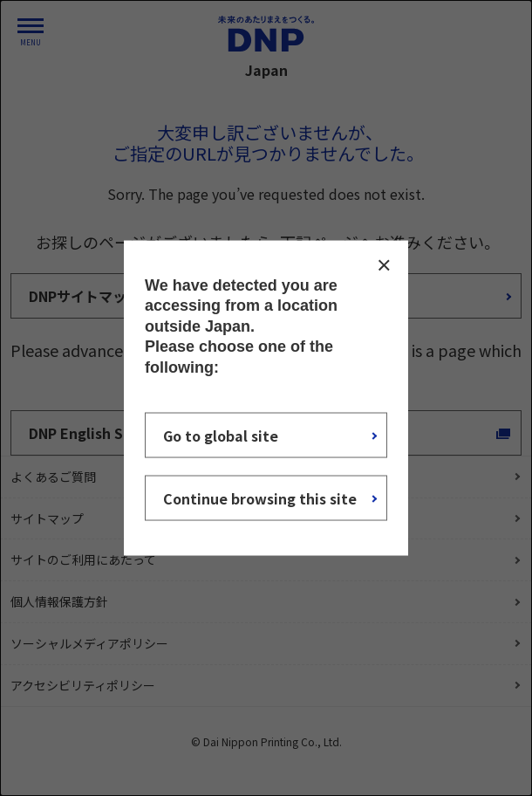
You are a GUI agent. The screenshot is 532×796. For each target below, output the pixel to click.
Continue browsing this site (260, 497)
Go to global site (221, 435)
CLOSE (384, 265)
